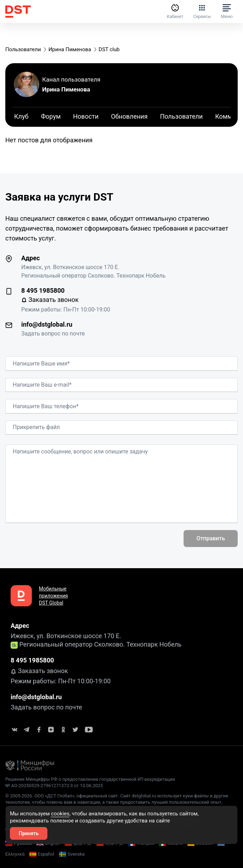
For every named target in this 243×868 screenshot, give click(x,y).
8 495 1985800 (43, 290)
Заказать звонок (50, 300)
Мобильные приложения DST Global (53, 596)
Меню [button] (226, 11)
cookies (60, 814)
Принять (29, 833)
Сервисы (201, 11)
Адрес (31, 258)
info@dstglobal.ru (47, 324)
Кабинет (173, 11)
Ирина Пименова (66, 89)
